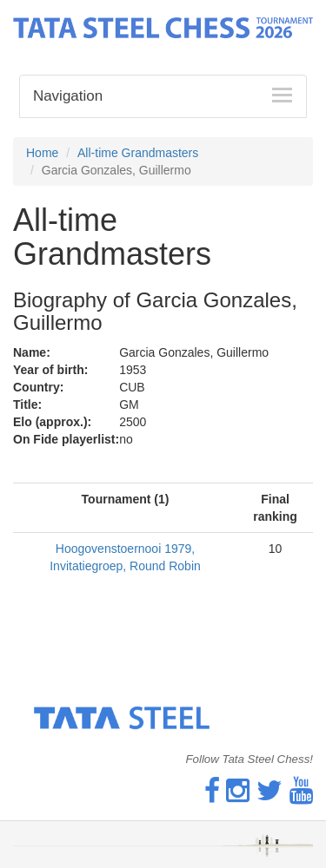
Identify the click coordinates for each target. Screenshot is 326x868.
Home (42, 153)
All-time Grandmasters (138, 153)
